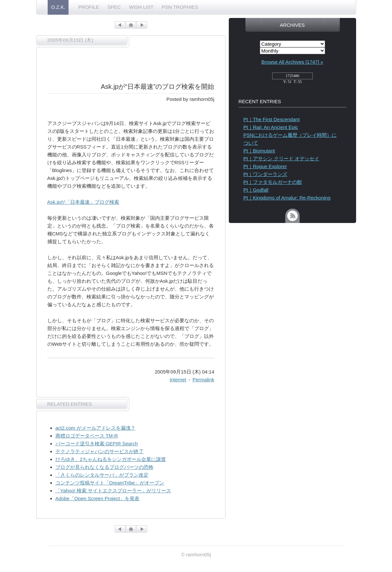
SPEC (114, 7)
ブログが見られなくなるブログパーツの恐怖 (104, 467)
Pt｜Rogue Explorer (265, 166)
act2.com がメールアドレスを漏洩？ (95, 428)
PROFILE (89, 7)
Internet (178, 380)
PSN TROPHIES (180, 7)
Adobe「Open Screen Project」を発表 (98, 498)
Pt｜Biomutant (259, 151)
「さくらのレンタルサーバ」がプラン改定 (102, 475)
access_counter (292, 78)
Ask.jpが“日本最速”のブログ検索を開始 (158, 87)
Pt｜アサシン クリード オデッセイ (282, 159)
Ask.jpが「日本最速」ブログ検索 (83, 202)
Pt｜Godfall (256, 190)
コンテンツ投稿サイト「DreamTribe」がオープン (110, 483)
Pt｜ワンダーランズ (265, 174)
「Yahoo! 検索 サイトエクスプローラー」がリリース (113, 491)
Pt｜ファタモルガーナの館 (273, 182)
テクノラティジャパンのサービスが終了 (100, 451)
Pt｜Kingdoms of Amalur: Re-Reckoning (287, 198)
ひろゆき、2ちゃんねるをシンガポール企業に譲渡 (111, 459)
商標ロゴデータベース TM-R (87, 436)
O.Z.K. (58, 7)
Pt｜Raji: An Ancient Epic (271, 127)
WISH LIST (141, 7)
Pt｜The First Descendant (272, 119)
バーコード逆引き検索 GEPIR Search (97, 444)
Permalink (204, 380)
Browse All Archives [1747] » (292, 62)
